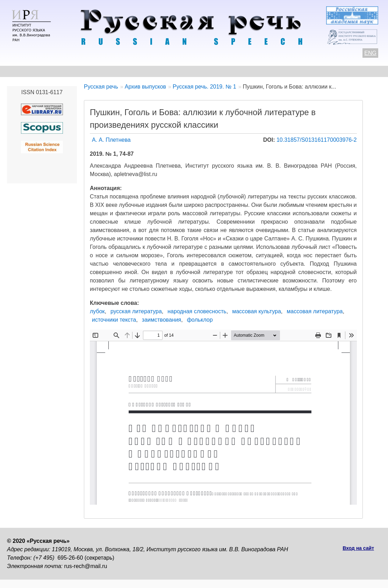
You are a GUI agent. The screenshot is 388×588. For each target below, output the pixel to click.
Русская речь (101, 87)
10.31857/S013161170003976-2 (317, 140)
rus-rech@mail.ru (86, 566)
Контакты (63, 71)
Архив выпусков (206, 71)
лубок (97, 311)
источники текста (114, 320)
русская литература (136, 311)
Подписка (337, 71)
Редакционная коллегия (276, 71)
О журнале (22, 71)
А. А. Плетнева (111, 140)
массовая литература (315, 311)
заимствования (161, 320)
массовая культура (257, 311)
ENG (370, 53)
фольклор (200, 320)
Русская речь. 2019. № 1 (204, 87)
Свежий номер (149, 71)
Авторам (103, 71)
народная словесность (197, 311)
